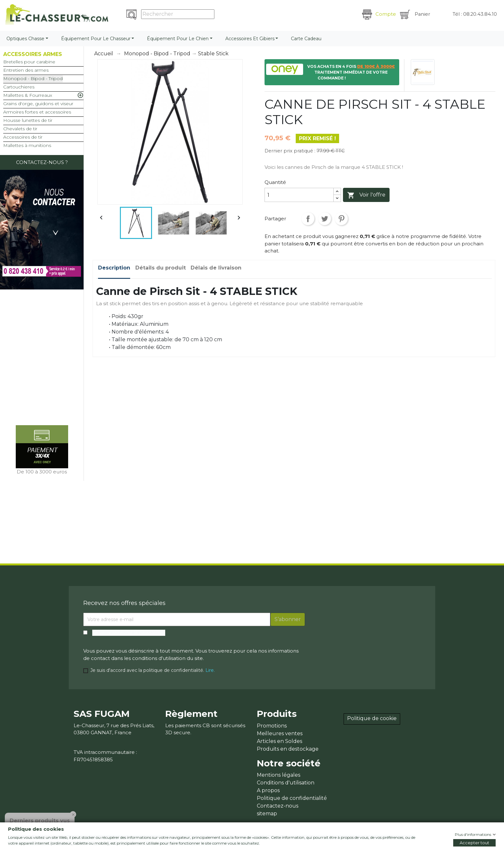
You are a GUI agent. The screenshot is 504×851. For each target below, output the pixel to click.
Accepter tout (474, 843)
